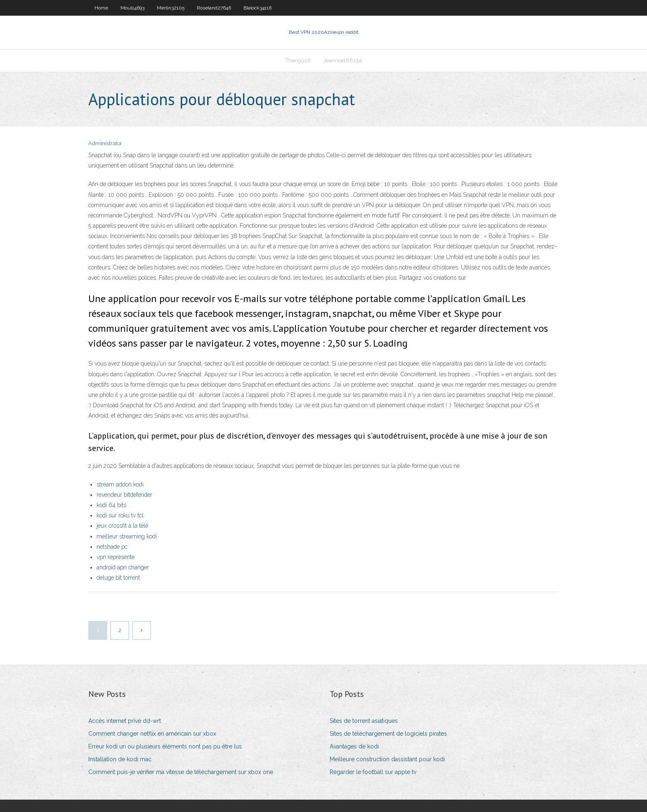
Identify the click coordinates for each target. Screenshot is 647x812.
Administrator (105, 143)
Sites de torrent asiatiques (364, 721)
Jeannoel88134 (343, 60)
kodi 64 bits (111, 505)
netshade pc (112, 547)
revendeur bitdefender (124, 495)
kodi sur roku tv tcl (120, 515)
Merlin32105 (171, 8)
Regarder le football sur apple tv (373, 772)
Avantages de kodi (354, 746)
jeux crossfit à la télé (122, 526)
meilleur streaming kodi (127, 536)
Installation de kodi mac (120, 759)
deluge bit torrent (118, 578)
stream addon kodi (120, 484)
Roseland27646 (214, 8)
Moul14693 (132, 8)
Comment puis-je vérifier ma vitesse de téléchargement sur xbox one (181, 772)
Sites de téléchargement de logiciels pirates (388, 734)
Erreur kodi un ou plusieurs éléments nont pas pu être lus (165, 746)
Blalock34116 (257, 8)
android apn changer (123, 567)
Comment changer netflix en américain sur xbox (152, 734)
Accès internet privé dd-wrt (125, 721)
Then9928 (298, 60)
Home (101, 8)
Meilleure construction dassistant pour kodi (387, 759)
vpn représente (116, 557)
